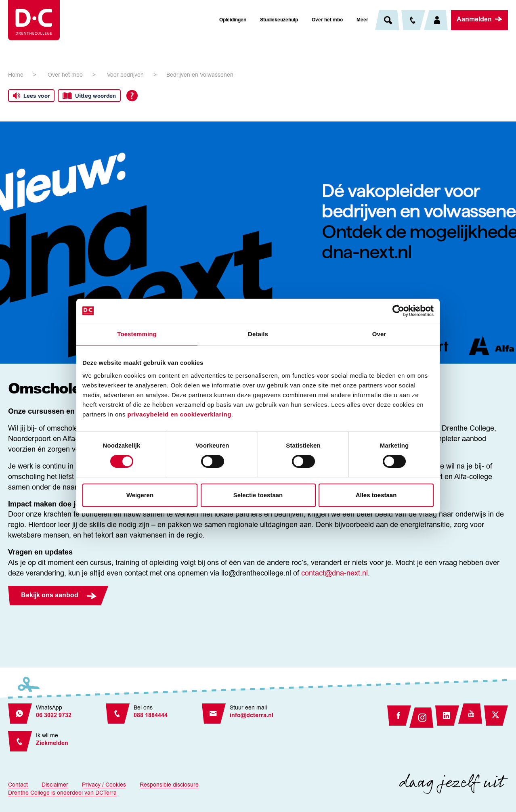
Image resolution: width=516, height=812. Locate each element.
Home (16, 75)
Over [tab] (379, 334)
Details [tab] (258, 334)
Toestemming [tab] (137, 334)
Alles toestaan (376, 495)
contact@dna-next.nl (335, 574)
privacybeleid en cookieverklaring (179, 414)
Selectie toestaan (258, 495)
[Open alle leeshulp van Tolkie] (132, 96)
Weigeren (140, 495)
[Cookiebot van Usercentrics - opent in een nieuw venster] (398, 311)
